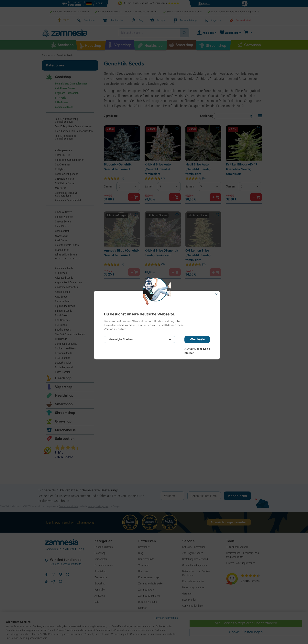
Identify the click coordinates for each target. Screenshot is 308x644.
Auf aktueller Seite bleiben (197, 349)
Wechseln (197, 339)
